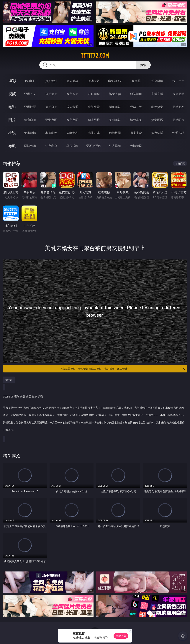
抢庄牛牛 (178, 81)
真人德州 (51, 81)
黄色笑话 (157, 133)
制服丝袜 (115, 107)
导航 (12, 146)
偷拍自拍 (51, 107)
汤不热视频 (94, 146)
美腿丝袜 (115, 120)
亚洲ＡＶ (30, 94)
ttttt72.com (95, 55)
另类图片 (178, 120)
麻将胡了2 (115, 81)
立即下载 (121, 636)
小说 (12, 133)
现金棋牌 (157, 81)
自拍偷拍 (51, 94)
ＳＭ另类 (178, 94)
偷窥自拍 (30, 120)
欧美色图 (72, 120)
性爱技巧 (178, 133)
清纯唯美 (136, 120)
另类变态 (178, 107)
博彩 (12, 81)
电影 (12, 107)
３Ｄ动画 (94, 94)
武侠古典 (94, 133)
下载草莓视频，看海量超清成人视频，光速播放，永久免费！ (123, 369)
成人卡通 (72, 107)
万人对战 (72, 81)
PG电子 (30, 81)
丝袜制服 (136, 94)
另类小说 (136, 133)
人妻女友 (72, 133)
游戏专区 (94, 81)
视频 (12, 94)
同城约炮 (30, 146)
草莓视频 (72, 146)
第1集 (9, 380)
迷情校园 (115, 133)
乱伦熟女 (157, 107)
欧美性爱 (94, 107)
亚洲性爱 (30, 107)
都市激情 (30, 133)
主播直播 (157, 94)
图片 (12, 120)
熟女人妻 (115, 94)
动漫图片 (94, 120)
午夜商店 (51, 146)
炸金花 (136, 81)
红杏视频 (115, 146)
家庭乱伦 (51, 133)
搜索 (143, 65)
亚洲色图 (51, 120)
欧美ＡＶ (72, 94)
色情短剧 (136, 146)
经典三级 (136, 107)
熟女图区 (157, 120)
